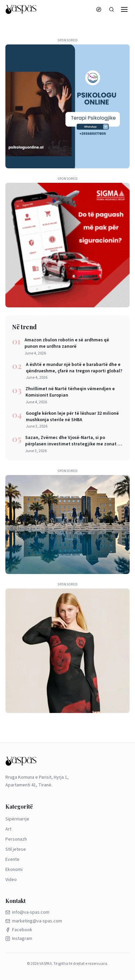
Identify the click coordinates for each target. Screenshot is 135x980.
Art (8, 829)
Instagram (19, 939)
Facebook (19, 930)
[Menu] (124, 9)
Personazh (16, 839)
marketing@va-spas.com (34, 921)
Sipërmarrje (17, 819)
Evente (12, 859)
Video (11, 880)
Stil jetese (16, 849)
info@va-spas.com (27, 912)
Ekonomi (14, 870)
